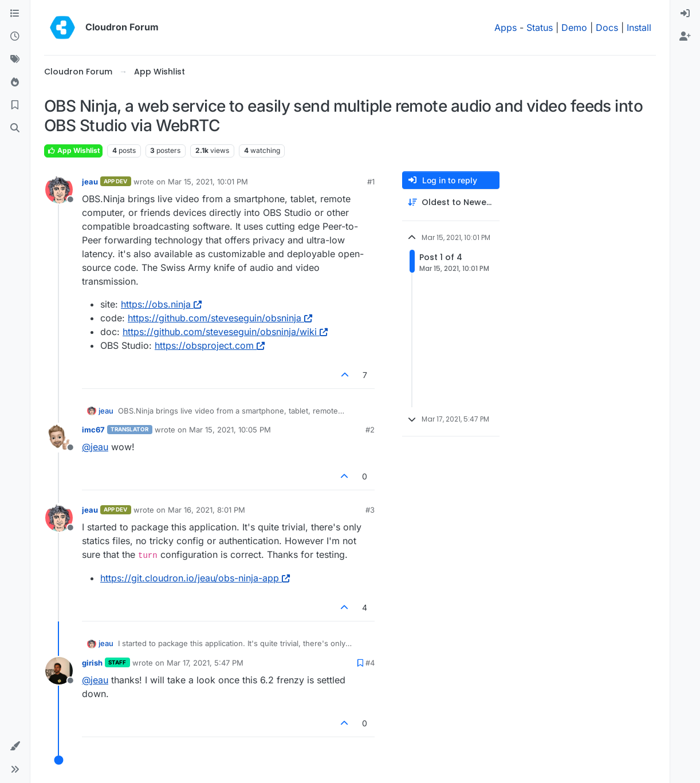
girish (92, 663)
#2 (370, 430)
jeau (90, 182)
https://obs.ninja (161, 304)
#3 (370, 510)
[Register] (685, 37)
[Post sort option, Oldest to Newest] (451, 202)
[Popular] (15, 82)
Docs (607, 27)
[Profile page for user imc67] (59, 438)
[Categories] (15, 14)
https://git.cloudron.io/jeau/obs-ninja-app (195, 578)
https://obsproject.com (210, 345)
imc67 (93, 430)
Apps (506, 27)
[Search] (15, 128)
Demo (574, 27)
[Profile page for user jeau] (59, 190)
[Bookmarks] (15, 105)
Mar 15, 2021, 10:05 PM (230, 430)
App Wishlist (73, 150)
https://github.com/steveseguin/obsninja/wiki (225, 332)
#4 (370, 663)
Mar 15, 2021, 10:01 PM (208, 182)
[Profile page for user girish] (59, 671)
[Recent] (15, 37)
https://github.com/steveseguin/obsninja (220, 318)
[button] (15, 746)
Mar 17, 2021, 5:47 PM (205, 663)
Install (639, 27)
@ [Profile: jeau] (95, 447)
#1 (371, 182)
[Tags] (15, 60)
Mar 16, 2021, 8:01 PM (207, 510)
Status (540, 27)
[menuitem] (685, 14)
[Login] (685, 14)
